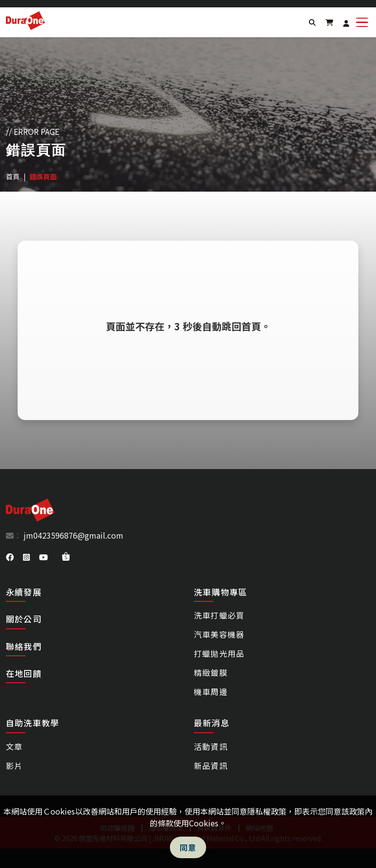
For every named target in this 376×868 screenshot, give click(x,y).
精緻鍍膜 (211, 672)
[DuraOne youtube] (45, 557)
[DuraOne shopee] (66, 557)
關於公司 (24, 619)
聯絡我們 (24, 646)
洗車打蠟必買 (219, 615)
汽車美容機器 (219, 634)
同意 (188, 847)
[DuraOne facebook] (11, 557)
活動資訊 (211, 746)
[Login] (346, 23)
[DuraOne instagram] (27, 557)
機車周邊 (211, 692)
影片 (14, 766)
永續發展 (24, 592)
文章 (14, 746)
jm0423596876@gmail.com (72, 535)
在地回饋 (24, 673)
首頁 (13, 176)
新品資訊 (211, 766)
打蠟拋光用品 (219, 653)
